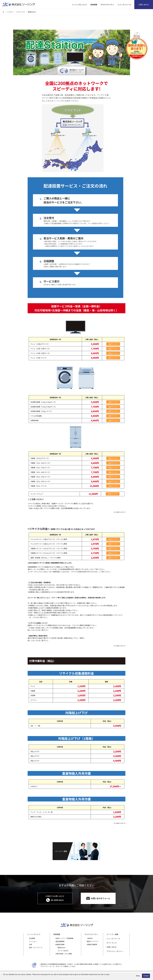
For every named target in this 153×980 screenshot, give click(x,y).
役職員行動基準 (92, 944)
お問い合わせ (144, 5)
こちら (35, 617)
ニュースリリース (124, 5)
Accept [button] (146, 976)
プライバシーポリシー (115, 951)
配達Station (62, 948)
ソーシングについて (79, 5)
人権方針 (90, 938)
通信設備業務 (60, 941)
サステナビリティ (107, 5)
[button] (3, 977)
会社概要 (32, 938)
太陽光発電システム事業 (64, 954)
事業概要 (94, 5)
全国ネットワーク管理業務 (64, 938)
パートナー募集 (112, 934)
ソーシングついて (34, 934)
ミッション (33, 941)
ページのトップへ (119, 512)
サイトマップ (112, 943)
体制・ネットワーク (36, 948)
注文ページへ (113, 344)
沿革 (30, 944)
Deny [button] (138, 976)
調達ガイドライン (93, 941)
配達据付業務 (60, 944)
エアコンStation (63, 951)
